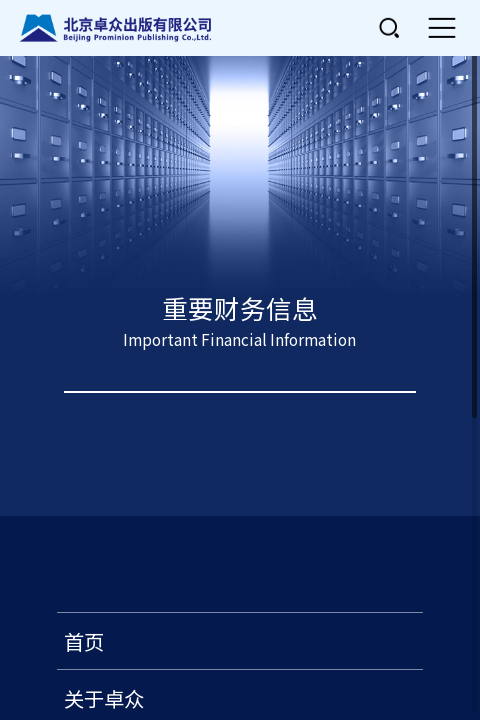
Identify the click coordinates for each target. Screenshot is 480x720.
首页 (84, 641)
